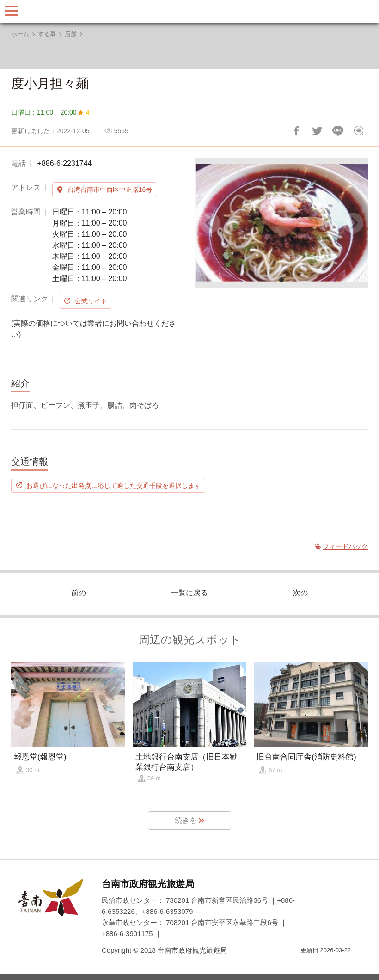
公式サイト (91, 301)
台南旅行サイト (189, 12)
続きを (186, 820)
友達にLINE (338, 131)
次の (300, 593)
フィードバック (359, 131)
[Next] (353, 223)
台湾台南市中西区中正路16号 (110, 190)
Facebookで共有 (296, 131)
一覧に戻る (189, 593)
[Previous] (210, 223)
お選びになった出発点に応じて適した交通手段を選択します (114, 485)
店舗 (71, 34)
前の (79, 593)
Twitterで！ (317, 131)
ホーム (20, 34)
